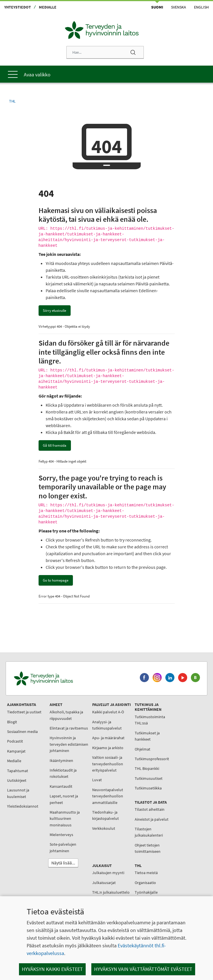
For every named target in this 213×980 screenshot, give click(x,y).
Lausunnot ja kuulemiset (18, 793)
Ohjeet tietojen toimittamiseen (148, 848)
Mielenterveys (61, 835)
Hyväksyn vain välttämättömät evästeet (143, 969)
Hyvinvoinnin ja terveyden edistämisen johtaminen (69, 744)
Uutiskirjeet (17, 780)
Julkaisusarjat (104, 883)
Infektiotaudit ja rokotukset (63, 773)
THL (12, 101)
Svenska (179, 7)
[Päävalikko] (106, 74)
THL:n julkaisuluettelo (111, 892)
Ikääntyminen (61, 760)
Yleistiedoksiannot (23, 806)
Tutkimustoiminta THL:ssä (150, 720)
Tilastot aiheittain (150, 809)
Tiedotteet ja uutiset (24, 712)
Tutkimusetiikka (148, 788)
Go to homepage (56, 580)
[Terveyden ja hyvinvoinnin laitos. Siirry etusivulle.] (68, 679)
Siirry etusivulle (54, 311)
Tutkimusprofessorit (152, 759)
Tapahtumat (18, 771)
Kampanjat (16, 751)
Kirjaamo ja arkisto (108, 748)
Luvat (97, 780)
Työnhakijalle (146, 892)
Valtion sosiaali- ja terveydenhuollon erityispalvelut (108, 764)
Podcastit (15, 741)
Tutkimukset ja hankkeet (147, 736)
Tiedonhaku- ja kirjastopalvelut (106, 815)
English (201, 7)
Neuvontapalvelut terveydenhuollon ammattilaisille (108, 796)
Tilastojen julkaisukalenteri (149, 832)
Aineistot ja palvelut (152, 819)
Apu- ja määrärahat (108, 738)
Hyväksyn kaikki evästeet (52, 969)
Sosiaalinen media (22, 732)
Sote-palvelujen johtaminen (63, 847)
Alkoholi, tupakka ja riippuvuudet (66, 715)
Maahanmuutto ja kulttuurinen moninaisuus (65, 819)
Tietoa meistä (146, 873)
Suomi (157, 7)
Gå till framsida (55, 445)
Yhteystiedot (18, 7)
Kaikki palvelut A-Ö (108, 712)
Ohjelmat (143, 749)
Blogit (12, 722)
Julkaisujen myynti (108, 873)
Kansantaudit (61, 786)
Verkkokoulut (104, 828)
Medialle (48, 7)
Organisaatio (145, 883)
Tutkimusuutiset (149, 778)
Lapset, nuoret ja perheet (64, 799)
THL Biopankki (147, 768)
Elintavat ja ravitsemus (69, 728)
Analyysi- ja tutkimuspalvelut (107, 725)
